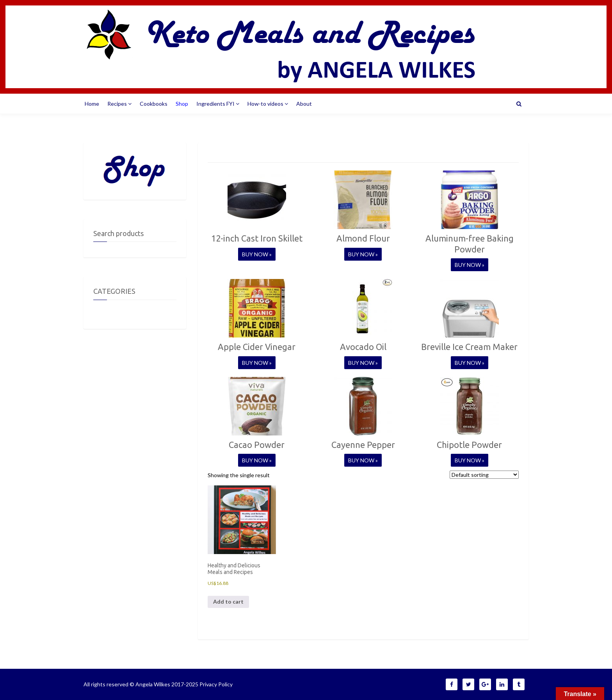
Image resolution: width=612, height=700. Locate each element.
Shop (182, 104)
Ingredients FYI (218, 104)
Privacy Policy (216, 684)
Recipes (119, 104)
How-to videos (268, 104)
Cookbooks (154, 104)
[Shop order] (484, 475)
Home (92, 104)
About (304, 104)
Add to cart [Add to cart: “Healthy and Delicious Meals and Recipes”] (228, 601)
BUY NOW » (257, 254)
